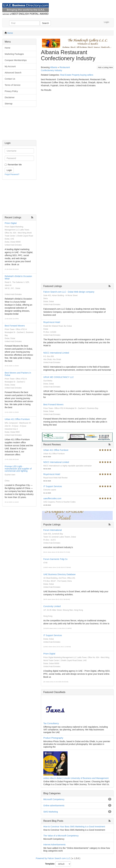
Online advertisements (54, 806)
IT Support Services (53, 486)
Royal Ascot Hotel (52, 322)
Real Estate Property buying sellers (77, 75)
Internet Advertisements (54, 845)
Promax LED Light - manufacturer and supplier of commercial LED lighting (18, 469)
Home (10, 33)
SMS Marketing (51, 812)
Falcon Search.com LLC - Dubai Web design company (69, 292)
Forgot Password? (12, 174)
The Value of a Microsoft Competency (61, 836)
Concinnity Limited (52, 606)
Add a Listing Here (105, 67)
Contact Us (10, 79)
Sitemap (9, 104)
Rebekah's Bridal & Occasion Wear (18, 277)
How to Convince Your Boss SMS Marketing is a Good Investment (74, 827)
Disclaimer (10, 97)
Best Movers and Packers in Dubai (18, 374)
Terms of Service (13, 85)
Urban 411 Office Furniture (17, 419)
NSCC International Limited (56, 353)
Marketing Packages (14, 54)
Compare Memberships (16, 60)
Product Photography (53, 738)
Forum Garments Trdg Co (55, 559)
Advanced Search (13, 73)
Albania (54, 67)
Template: (50, 864)
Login (106, 22)
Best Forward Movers (15, 326)
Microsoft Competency (54, 799)
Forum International (52, 530)
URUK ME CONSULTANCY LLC (59, 377)
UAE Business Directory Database (59, 574)
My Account (10, 66)
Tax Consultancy (51, 723)
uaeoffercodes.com (52, 498)
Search (45, 23)
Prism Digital (11, 223)
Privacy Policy (11, 91)
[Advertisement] (19, 125)
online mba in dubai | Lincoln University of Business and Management (76, 778)
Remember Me (15, 165)
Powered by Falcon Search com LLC (53, 858)
